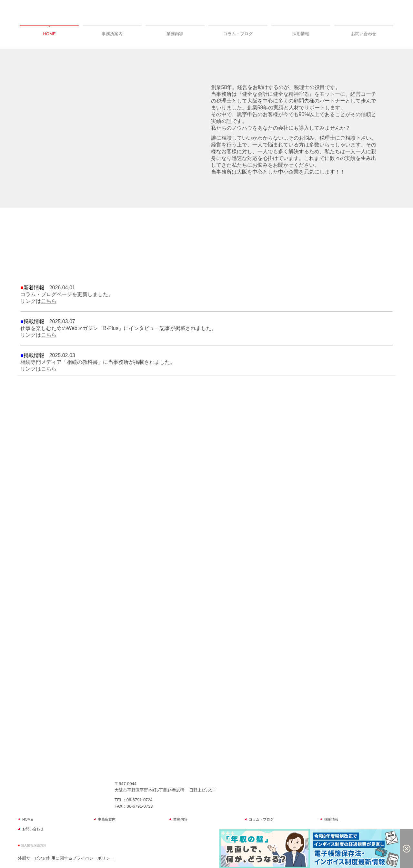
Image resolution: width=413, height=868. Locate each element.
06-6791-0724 (140, 800)
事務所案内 (112, 34)
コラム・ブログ (238, 34)
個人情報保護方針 (34, 845)
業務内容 (175, 34)
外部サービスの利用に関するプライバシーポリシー (66, 858)
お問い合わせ (364, 34)
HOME (49, 34)
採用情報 (301, 34)
